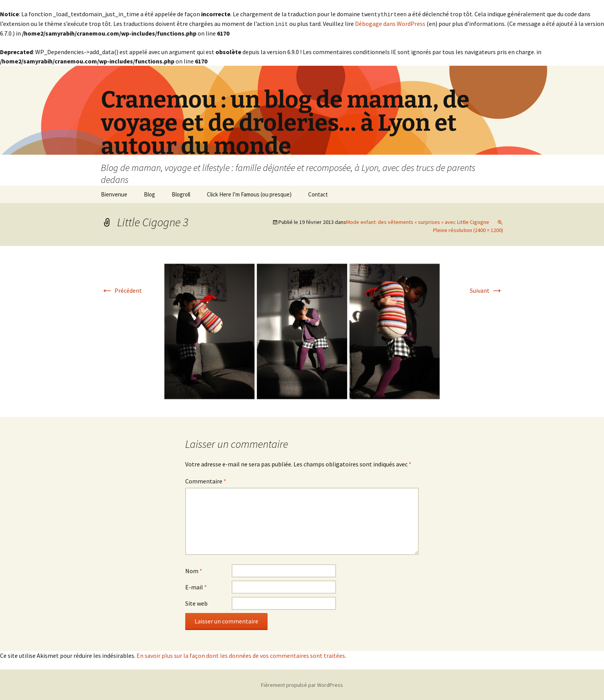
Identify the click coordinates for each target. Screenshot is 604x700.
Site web (196, 603)
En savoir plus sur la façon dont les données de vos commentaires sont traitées (241, 655)
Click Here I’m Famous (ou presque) (249, 194)
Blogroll (181, 194)
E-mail (196, 586)
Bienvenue (114, 194)
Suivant (486, 290)
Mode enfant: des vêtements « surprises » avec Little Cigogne (418, 221)
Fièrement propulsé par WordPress (302, 684)
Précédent (121, 290)
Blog (149, 194)
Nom (194, 570)
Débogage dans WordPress (390, 23)
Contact (318, 194)
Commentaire (206, 480)
